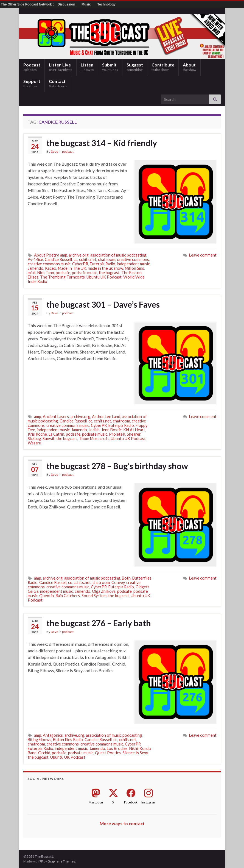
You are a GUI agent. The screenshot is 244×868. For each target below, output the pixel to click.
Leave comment (203, 255)
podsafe (63, 273)
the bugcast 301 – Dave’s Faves (103, 304)
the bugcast (109, 273)
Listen (87, 67)
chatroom (107, 259)
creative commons (133, 259)
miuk (32, 273)
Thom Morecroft (94, 439)
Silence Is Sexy (135, 753)
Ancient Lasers (56, 417)
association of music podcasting (118, 255)
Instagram (148, 802)
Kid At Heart (134, 430)
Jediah (94, 430)
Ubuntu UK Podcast (104, 277)
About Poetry (46, 255)
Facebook (131, 802)
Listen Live (61, 67)
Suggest (135, 67)
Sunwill (49, 439)
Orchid (44, 753)
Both (126, 578)
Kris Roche (37, 434)
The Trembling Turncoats (62, 277)
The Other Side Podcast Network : (28, 4)
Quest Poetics (108, 753)
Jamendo (36, 268)
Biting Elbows (40, 740)
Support (32, 83)
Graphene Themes (61, 861)
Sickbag (34, 439)
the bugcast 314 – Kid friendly (102, 143)
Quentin (47, 596)
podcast (68, 151)
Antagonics (53, 735)
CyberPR (80, 264)
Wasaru (34, 443)
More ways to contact (122, 823)
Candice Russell (58, 259)
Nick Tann (46, 273)
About (190, 67)
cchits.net (88, 259)
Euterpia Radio (103, 264)
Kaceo (51, 268)
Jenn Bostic (111, 430)
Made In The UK (72, 268)
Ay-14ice (35, 259)
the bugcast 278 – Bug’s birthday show (117, 466)
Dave (54, 151)
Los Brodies (117, 748)
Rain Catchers (68, 596)
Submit (110, 67)
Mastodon (96, 802)
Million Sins (134, 268)
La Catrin (56, 434)
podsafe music (85, 273)
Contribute (163, 67)
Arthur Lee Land (106, 417)
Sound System (94, 596)
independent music (133, 264)
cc (75, 259)
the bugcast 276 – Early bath (99, 623)
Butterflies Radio (68, 740)
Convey (118, 582)
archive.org (79, 255)
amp (64, 255)
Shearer (134, 434)
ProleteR (117, 434)
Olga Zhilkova (104, 591)
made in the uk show (106, 268)
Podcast (32, 67)
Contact (58, 83)
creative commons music (49, 264)
